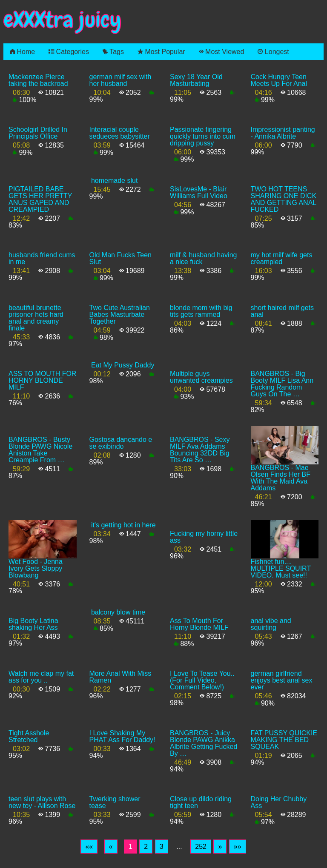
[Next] (220, 847)
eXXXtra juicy (62, 20)
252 (201, 847)
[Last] (238, 847)
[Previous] (111, 847)
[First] (89, 847)
